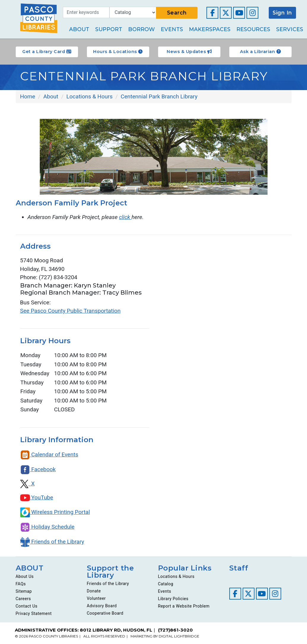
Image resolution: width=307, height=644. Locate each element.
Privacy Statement (34, 613)
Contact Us (27, 606)
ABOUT (30, 568)
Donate (94, 591)
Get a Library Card (47, 52)
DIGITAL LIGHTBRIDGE (179, 636)
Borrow (141, 29)
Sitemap (24, 591)
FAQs (21, 584)
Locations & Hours (176, 576)
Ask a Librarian (260, 52)
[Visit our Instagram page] (252, 13)
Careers (23, 599)
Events (172, 29)
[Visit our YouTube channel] (239, 13)
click (125, 217)
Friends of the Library (52, 542)
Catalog (166, 584)
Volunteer (96, 598)
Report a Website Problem (184, 606)
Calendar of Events (49, 454)
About (79, 29)
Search (177, 13)
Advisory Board (102, 606)
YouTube (37, 497)
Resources (253, 29)
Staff (239, 568)
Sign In (282, 13)
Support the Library (110, 572)
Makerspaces (210, 29)
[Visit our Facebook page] (212, 13)
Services (290, 29)
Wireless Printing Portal (55, 512)
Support (109, 29)
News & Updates (189, 52)
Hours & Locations (118, 52)
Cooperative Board (105, 613)
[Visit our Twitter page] (226, 13)
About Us (25, 576)
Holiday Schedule (47, 527)
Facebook (38, 469)
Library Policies (173, 599)
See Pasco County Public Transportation (70, 311)
